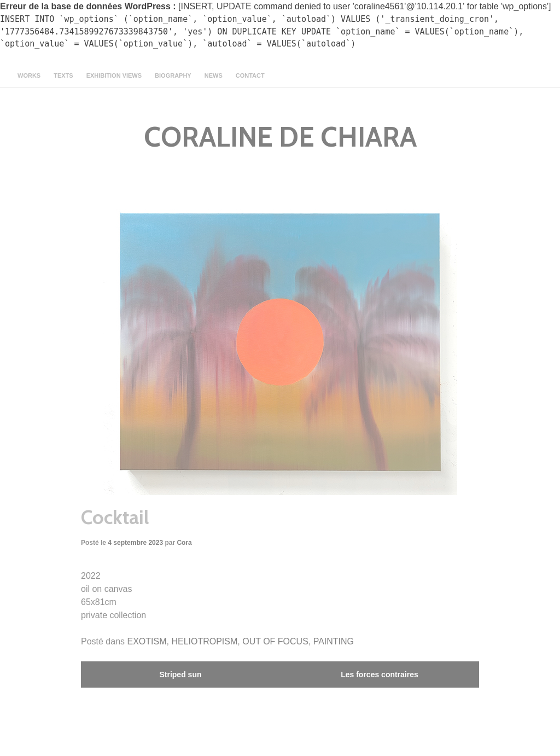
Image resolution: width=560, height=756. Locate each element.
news (214, 75)
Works (29, 75)
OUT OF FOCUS (275, 641)
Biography (173, 75)
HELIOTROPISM (204, 641)
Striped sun (180, 674)
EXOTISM (147, 641)
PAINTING (334, 641)
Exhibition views (114, 75)
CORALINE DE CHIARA (280, 137)
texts (63, 75)
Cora (184, 543)
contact (250, 75)
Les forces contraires (380, 674)
